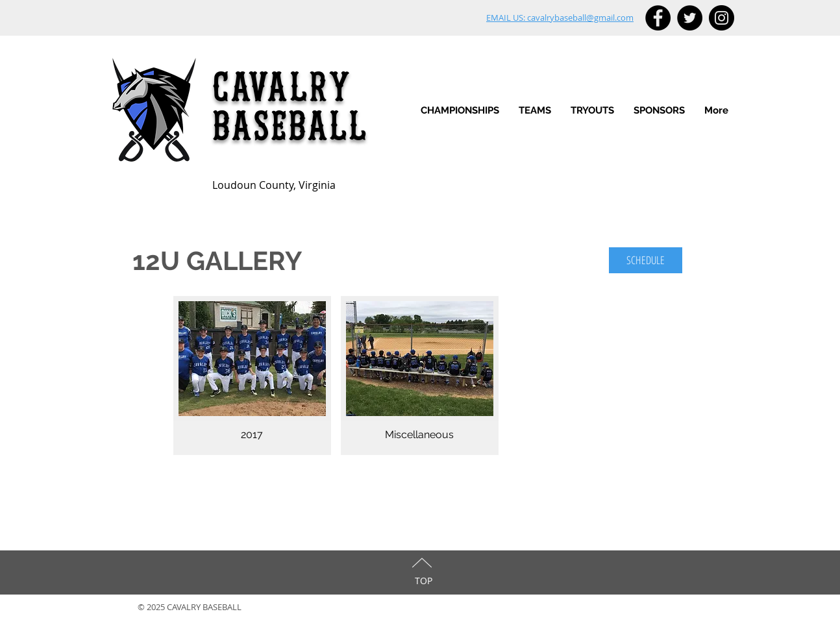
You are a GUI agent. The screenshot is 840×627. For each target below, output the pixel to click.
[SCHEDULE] (646, 260)
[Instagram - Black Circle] (722, 18)
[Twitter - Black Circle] (690, 18)
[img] (252, 375)
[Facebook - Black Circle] (658, 18)
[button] (535, 111)
